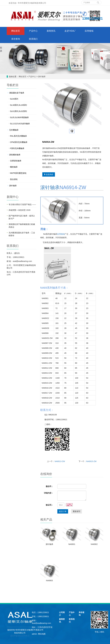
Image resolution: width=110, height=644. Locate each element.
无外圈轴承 (14, 130)
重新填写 (77, 511)
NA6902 (94, 544)
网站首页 (16, 31)
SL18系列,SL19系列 (18, 105)
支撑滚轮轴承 (16, 161)
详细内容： (49, 493)
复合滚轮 (14, 179)
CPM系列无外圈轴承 (19, 142)
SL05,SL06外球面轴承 (19, 117)
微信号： (50, 486)
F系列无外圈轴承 (17, 148)
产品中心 (33, 31)
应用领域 (89, 31)
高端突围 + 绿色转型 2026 (20, 210)
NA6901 (72, 544)
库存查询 (16, 39)
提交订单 (63, 511)
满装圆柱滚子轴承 (17, 93)
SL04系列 (14, 99)
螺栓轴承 (14, 167)
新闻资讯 (51, 31)
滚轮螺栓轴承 (15, 155)
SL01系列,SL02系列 (18, 111)
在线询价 (49, 174)
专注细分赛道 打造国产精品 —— (22, 204)
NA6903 (49, 581)
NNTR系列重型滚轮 (18, 173)
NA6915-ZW (91, 461)
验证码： (50, 505)
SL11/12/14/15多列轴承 (20, 124)
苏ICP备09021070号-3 (20, 636)
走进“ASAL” (70, 31)
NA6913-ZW (60, 461)
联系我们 (33, 39)
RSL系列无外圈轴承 (18, 136)
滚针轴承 (42, 77)
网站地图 (42, 634)
